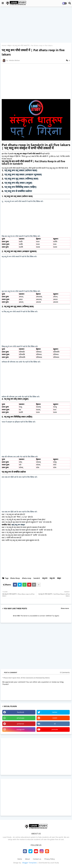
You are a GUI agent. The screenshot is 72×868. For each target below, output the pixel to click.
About (27, 859)
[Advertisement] (36, 25)
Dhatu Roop (15, 578)
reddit (55, 718)
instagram (21, 729)
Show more (65, 608)
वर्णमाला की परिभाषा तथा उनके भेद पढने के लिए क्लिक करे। (21, 362)
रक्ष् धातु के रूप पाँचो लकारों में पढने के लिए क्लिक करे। (19, 256)
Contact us (37, 859)
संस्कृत (9, 45)
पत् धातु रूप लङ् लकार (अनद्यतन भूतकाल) (23, 174)
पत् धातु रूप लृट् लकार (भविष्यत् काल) (21, 179)
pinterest (20, 724)
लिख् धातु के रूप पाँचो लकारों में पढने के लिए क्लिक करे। (20, 346)
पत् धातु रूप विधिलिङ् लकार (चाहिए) (20, 187)
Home (4, 45)
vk (55, 724)
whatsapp (21, 718)
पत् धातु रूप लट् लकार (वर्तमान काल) (21, 170)
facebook (21, 712)
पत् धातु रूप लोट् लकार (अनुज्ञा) (18, 183)
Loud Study (55, 863)
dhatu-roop (27, 578)
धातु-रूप (52, 578)
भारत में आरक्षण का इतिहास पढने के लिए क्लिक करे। (19, 422)
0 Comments (65, 672)
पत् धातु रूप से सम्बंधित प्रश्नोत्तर (18, 191)
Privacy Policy (50, 859)
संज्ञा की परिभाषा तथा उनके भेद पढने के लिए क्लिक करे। (20, 457)
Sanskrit (37, 578)
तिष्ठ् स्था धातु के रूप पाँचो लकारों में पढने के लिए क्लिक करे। (21, 236)
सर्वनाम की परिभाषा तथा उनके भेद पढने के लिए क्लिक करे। (21, 397)
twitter (55, 712)
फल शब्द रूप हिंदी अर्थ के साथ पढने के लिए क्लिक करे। (19, 512)
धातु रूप (45, 578)
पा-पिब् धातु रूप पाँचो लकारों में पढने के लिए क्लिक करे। (20, 312)
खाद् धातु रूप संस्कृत (18, 525)
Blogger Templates (30, 863)
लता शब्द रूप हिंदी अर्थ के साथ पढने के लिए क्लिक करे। (20, 477)
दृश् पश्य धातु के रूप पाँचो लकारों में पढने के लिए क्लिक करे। (21, 291)
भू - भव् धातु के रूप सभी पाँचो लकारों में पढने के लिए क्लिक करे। (22, 201)
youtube (55, 729)
